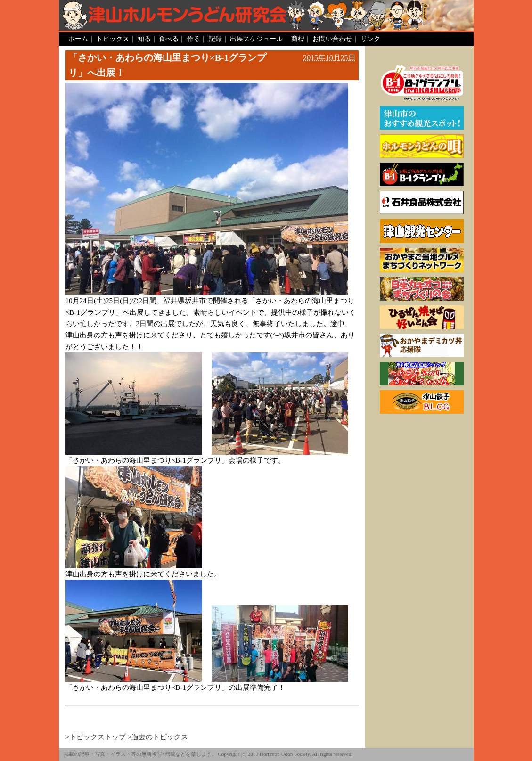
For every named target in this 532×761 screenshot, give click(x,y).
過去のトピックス (160, 737)
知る (144, 39)
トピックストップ (98, 737)
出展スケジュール (256, 39)
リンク (370, 39)
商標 (298, 39)
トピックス (113, 39)
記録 (215, 39)
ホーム (78, 39)
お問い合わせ (332, 39)
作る (194, 39)
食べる (169, 39)
